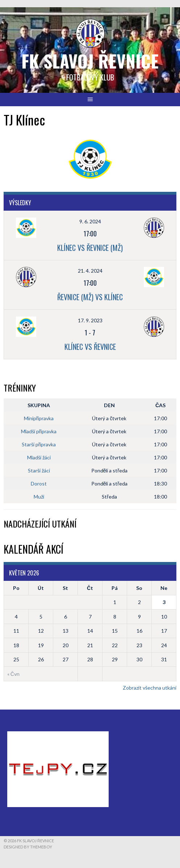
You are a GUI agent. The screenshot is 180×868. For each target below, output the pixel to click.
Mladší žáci (39, 457)
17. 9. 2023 (90, 320)
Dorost (39, 483)
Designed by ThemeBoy (28, 847)
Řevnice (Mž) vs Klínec (90, 297)
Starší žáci (39, 470)
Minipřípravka (39, 418)
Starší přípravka (39, 444)
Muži (39, 497)
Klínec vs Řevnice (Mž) (90, 248)
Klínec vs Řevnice (90, 347)
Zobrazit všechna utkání (150, 688)
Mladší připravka (39, 431)
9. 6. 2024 (90, 221)
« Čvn (13, 674)
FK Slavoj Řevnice (90, 61)
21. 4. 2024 (90, 271)
